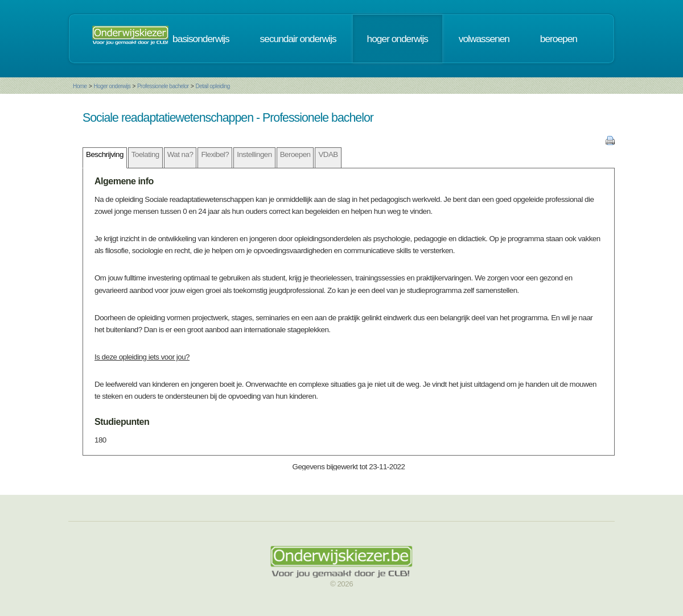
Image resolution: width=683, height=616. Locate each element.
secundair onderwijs (298, 39)
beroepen (559, 39)
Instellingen (254, 154)
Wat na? (180, 154)
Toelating (145, 154)
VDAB (328, 154)
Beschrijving (105, 154)
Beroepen (295, 154)
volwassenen (484, 39)
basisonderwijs (201, 39)
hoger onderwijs (398, 39)
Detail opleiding (212, 86)
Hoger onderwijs (112, 86)
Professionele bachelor (163, 86)
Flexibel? (215, 154)
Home (80, 86)
